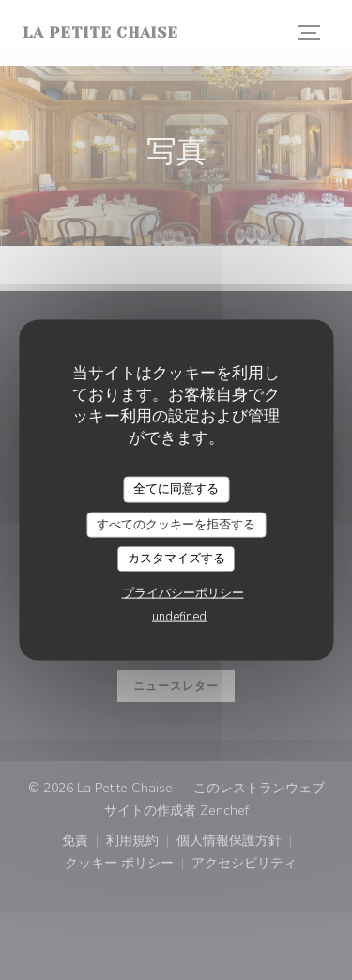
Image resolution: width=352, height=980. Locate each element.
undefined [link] (179, 616)
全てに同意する (176, 489)
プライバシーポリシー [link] (183, 592)
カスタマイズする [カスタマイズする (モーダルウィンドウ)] (176, 559)
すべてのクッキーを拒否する (176, 524)
